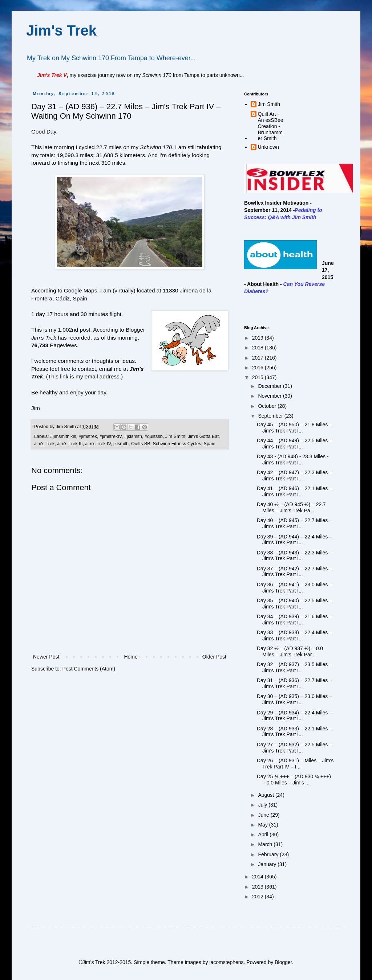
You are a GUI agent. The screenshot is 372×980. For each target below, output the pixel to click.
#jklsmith (133, 436)
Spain (210, 444)
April (264, 835)
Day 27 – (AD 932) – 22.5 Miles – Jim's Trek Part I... (294, 748)
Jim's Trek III (70, 444)
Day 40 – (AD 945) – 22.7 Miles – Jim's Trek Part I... (294, 523)
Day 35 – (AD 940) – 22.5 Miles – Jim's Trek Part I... (294, 604)
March (266, 844)
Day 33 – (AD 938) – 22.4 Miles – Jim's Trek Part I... (294, 635)
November (270, 396)
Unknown (268, 147)
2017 (258, 358)
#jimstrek (88, 436)
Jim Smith (175, 436)
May (263, 825)
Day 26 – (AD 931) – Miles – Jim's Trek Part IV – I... (295, 764)
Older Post (214, 657)
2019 (258, 338)
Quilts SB (141, 444)
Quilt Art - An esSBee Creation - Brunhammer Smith (271, 126)
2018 (258, 348)
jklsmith (121, 444)
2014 (258, 877)
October (268, 406)
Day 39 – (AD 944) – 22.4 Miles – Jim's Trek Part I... (294, 540)
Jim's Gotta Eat (203, 436)
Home (131, 657)
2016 (258, 368)
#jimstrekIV (111, 436)
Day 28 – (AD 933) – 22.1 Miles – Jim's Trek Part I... (294, 732)
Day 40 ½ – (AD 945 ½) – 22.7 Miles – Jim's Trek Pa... (291, 507)
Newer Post (46, 657)
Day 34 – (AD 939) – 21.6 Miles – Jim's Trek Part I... (294, 620)
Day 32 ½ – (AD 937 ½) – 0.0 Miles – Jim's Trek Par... (290, 651)
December (270, 386)
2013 (258, 887)
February (269, 854)
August (266, 795)
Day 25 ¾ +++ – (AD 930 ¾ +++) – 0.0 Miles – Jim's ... (294, 780)
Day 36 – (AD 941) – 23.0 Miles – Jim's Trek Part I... (294, 588)
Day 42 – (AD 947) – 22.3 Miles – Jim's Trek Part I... (294, 475)
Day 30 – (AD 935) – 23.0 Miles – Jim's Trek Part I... (294, 699)
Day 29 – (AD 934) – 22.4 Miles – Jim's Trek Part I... (294, 716)
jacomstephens (226, 962)
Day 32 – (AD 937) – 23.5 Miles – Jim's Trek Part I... (294, 667)
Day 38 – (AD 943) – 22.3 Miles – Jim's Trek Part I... (294, 556)
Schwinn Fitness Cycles (177, 444)
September (271, 416)
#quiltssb (154, 436)
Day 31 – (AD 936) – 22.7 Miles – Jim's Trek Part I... (294, 683)
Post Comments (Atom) (89, 669)
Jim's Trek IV (98, 444)
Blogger (283, 962)
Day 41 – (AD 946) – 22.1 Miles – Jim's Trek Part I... (294, 491)
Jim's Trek (61, 30)
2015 (258, 377)
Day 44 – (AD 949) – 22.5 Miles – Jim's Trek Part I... (294, 444)
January (268, 864)
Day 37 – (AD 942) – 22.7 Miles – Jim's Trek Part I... (294, 572)
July (263, 805)
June (264, 815)
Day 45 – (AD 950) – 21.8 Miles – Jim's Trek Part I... (294, 428)
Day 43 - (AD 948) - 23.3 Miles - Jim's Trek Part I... (293, 460)
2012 (258, 897)
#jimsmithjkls (63, 436)
